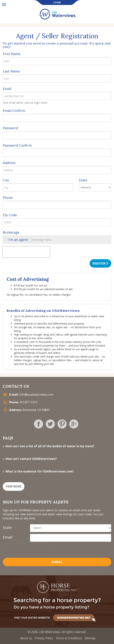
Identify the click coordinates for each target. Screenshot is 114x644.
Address (9, 163)
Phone (8, 198)
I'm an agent (17, 240)
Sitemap (90, 638)
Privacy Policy (44, 638)
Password (10, 128)
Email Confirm (14, 111)
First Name (12, 54)
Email (7, 89)
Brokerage (11, 232)
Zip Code (10, 215)
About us (26, 638)
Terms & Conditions (69, 638)
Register (100, 264)
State (83, 180)
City (6, 180)
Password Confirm (17, 145)
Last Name (11, 71)
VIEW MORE (14, 486)
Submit (57, 562)
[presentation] (26, 252)
